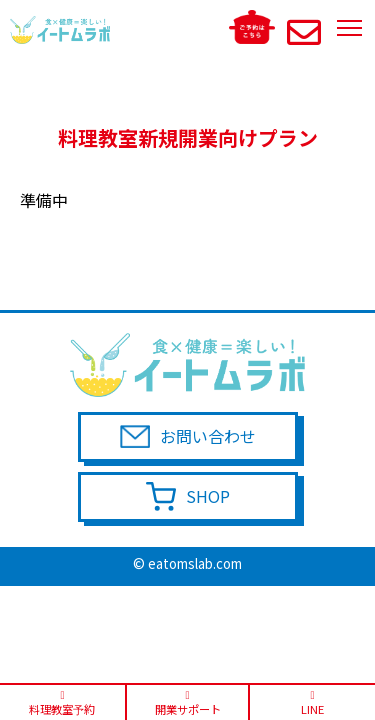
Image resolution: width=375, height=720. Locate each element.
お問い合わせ (208, 436)
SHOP (208, 496)
